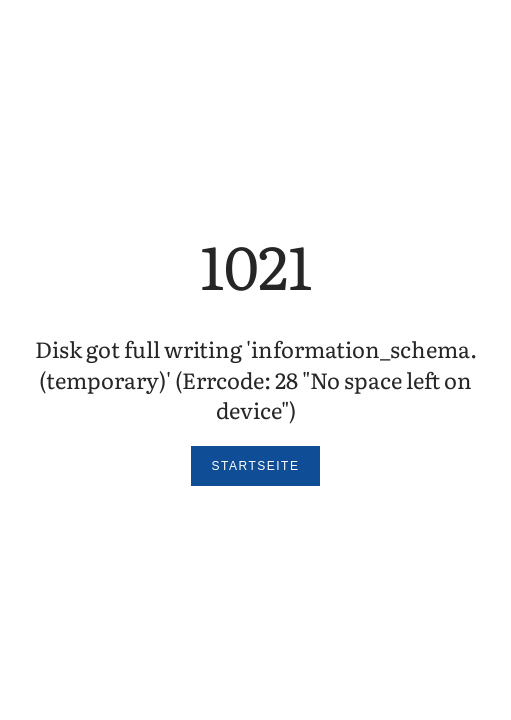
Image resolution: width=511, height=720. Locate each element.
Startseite (256, 466)
